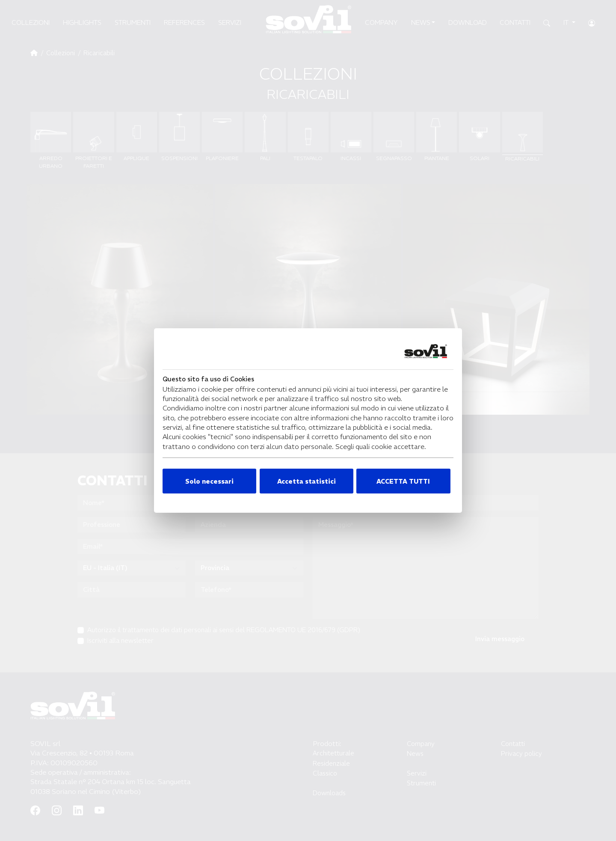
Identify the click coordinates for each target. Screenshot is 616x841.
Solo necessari (209, 481)
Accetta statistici (307, 481)
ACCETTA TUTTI (403, 481)
